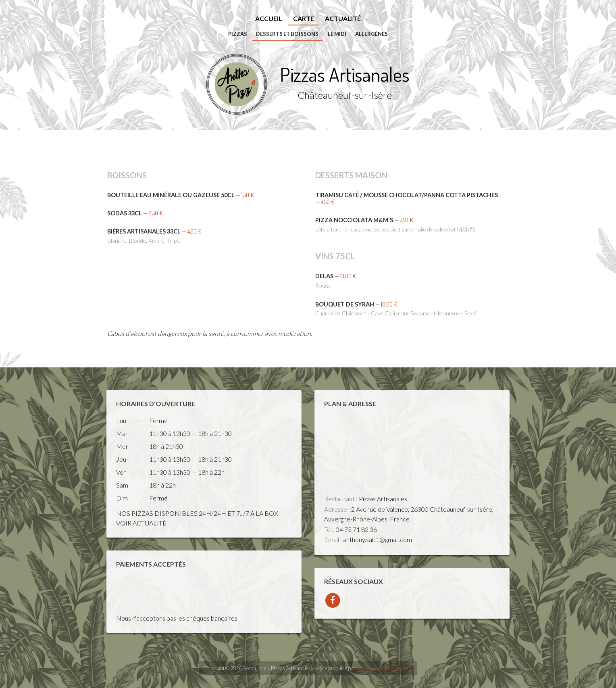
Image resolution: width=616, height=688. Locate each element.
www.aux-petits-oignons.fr (385, 668)
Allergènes (371, 34)
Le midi (337, 34)
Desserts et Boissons (287, 34)
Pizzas (238, 34)
